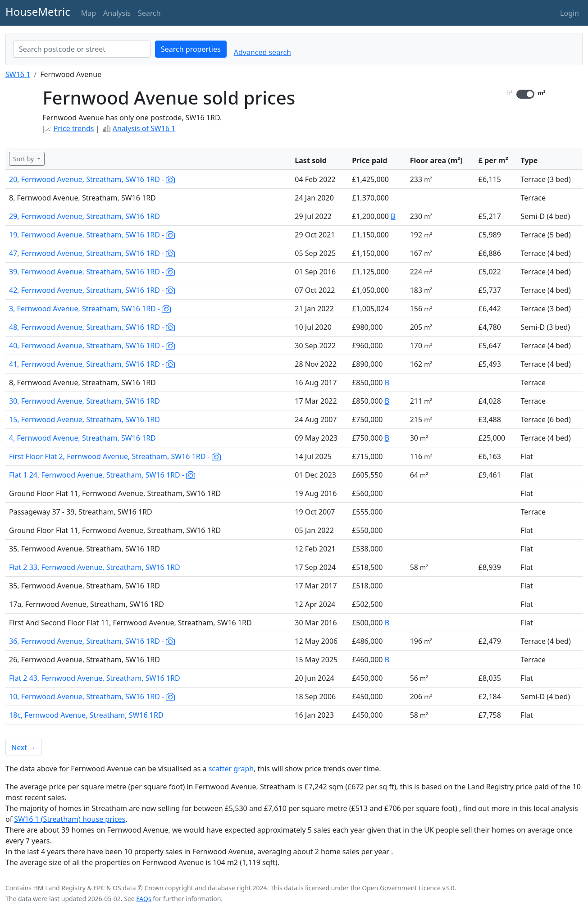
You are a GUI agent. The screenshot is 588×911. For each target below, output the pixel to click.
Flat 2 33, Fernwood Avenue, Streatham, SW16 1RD (95, 567)
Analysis (117, 13)
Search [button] (149, 13)
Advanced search (262, 52)
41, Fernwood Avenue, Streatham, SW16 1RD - (92, 364)
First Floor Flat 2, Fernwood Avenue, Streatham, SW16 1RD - (115, 456)
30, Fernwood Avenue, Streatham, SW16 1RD (84, 401)
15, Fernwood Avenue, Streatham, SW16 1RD (84, 419)
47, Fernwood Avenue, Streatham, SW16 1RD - (92, 253)
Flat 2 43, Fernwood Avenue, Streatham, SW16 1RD (95, 678)
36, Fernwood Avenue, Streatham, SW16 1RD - (92, 641)
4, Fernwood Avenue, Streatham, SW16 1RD (82, 438)
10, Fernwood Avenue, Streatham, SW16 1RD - (92, 697)
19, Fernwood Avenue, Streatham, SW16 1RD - (92, 235)
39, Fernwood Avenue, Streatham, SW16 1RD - (92, 272)
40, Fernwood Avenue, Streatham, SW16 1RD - (92, 346)
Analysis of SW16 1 (144, 128)
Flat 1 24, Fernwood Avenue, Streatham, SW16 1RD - (102, 475)
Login (570, 13)
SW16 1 (18, 74)
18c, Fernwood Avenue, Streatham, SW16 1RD (86, 715)
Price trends (74, 128)
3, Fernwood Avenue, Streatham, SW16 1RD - (90, 309)
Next (24, 747)
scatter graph (231, 769)
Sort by (24, 159)
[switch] (525, 94)
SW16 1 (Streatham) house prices (70, 819)
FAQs (144, 899)
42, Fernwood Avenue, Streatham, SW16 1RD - (92, 290)
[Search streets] (82, 49)
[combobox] (82, 49)
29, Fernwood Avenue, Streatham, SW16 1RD (84, 216)
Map (89, 13)
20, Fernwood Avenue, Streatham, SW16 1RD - (92, 179)
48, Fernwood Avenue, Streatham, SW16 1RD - (92, 327)
